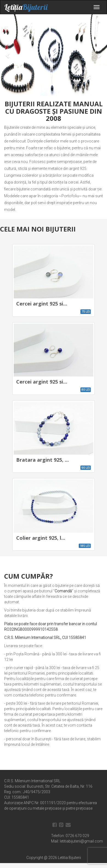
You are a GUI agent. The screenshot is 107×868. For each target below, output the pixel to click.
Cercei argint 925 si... (42, 304)
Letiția (26, 7)
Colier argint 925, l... (41, 538)
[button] (8, 55)
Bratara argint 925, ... (43, 460)
